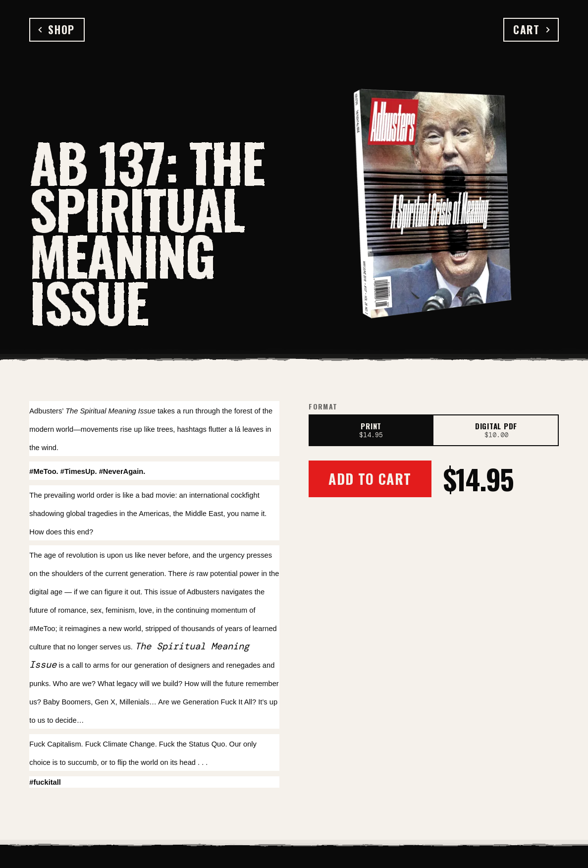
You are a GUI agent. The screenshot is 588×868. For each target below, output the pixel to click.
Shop (57, 29)
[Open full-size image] (435, 201)
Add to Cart (370, 479)
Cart (531, 29)
